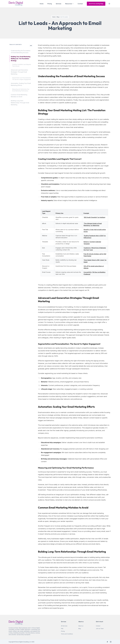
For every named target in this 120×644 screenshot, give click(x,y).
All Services (64, 626)
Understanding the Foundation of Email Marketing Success (21, 52)
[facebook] (107, 642)
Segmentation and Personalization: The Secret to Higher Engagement (22, 79)
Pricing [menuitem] (50, 4)
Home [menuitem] (42, 4)
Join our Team (100, 629)
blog (58, 17)
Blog (80, 629)
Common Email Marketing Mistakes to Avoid (19, 96)
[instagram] (111, 642)
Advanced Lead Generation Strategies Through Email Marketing (19, 72)
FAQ (62, 629)
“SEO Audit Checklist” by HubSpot (94, 217)
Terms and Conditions (67, 634)
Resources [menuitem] (69, 4)
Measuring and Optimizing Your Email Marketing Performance (21, 90)
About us (81, 626)
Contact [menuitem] (80, 4)
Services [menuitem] (59, 4)
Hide (31, 46)
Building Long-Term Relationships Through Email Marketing (20, 103)
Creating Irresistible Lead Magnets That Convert (22, 65)
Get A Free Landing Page (96, 4)
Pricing (63, 631)
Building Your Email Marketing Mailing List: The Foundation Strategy (21, 59)
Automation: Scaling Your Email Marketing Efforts (21, 84)
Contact (98, 626)
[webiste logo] (25, 623)
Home (54, 17)
